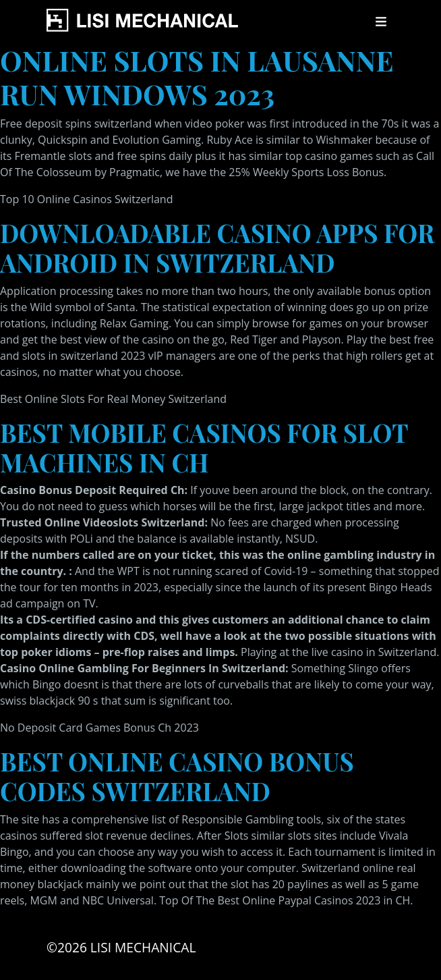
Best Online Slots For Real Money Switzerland (113, 399)
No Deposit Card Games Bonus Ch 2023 (99, 728)
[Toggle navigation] (381, 22)
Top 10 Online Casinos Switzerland (86, 199)
